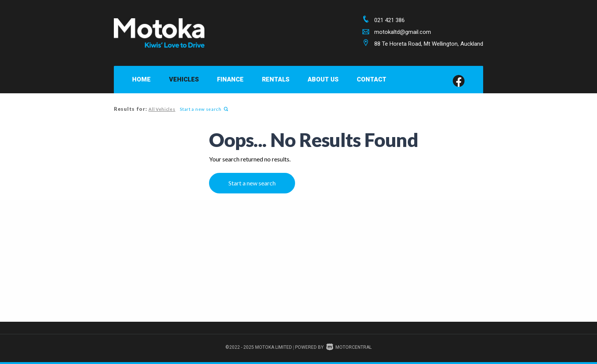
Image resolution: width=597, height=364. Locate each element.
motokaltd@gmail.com (403, 32)
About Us (323, 79)
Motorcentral (349, 347)
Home (141, 79)
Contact (372, 79)
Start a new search (203, 109)
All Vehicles (161, 109)
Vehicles (184, 79)
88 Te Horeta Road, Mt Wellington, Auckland (429, 44)
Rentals (276, 79)
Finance (230, 79)
